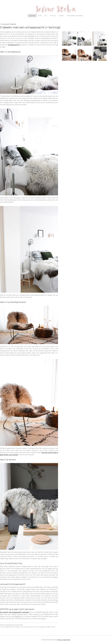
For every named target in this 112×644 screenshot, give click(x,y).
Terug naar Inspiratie (9, 24)
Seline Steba (56, 10)
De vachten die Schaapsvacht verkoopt (14, 612)
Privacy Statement (64, 640)
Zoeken (61, 16)
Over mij (53, 16)
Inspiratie (32, 16)
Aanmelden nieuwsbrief (75, 16)
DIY (46, 16)
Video (40, 16)
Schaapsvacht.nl (14, 45)
